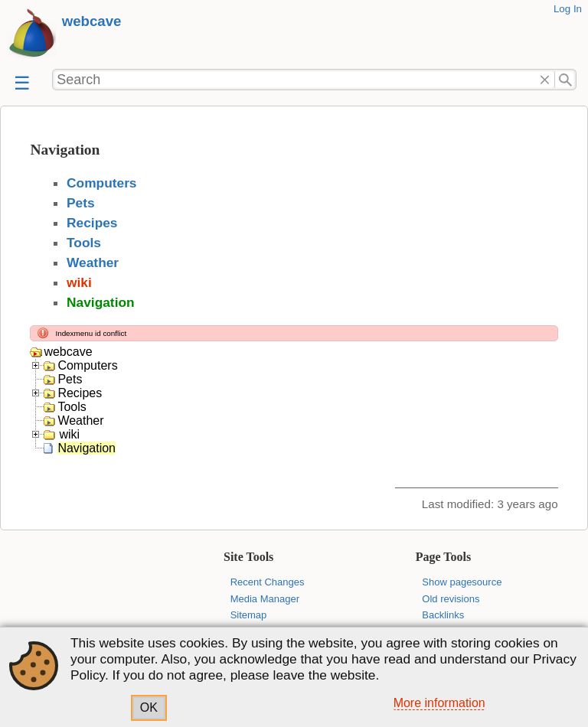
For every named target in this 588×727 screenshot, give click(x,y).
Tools (84, 243)
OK (149, 707)
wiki (79, 282)
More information (439, 703)
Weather (93, 262)
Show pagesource (462, 582)
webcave (92, 21)
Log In (568, 9)
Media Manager (265, 599)
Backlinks (443, 615)
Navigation (101, 302)
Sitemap (249, 615)
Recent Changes (268, 582)
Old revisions (451, 599)
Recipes (92, 223)
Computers (101, 183)
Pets (81, 203)
